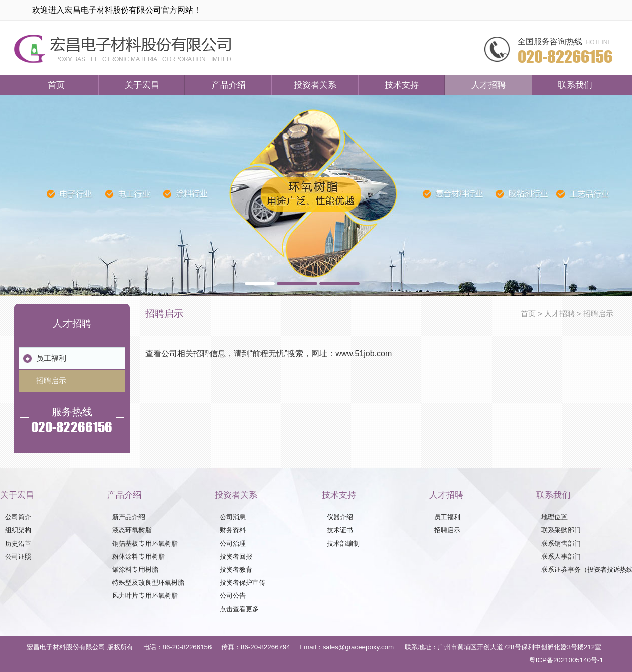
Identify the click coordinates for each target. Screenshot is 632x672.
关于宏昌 (142, 85)
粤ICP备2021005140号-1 (566, 660)
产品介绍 (229, 85)
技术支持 (402, 85)
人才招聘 (488, 85)
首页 (56, 85)
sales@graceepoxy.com (358, 647)
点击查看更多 (239, 609)
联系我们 (575, 85)
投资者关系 (315, 85)
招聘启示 (598, 314)
